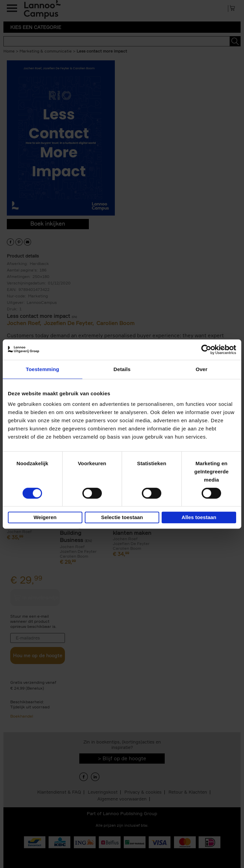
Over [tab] (201, 369)
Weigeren (45, 517)
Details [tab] (122, 369)
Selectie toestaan (122, 517)
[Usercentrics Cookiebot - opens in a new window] (206, 350)
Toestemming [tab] (43, 369)
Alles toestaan (199, 517)
